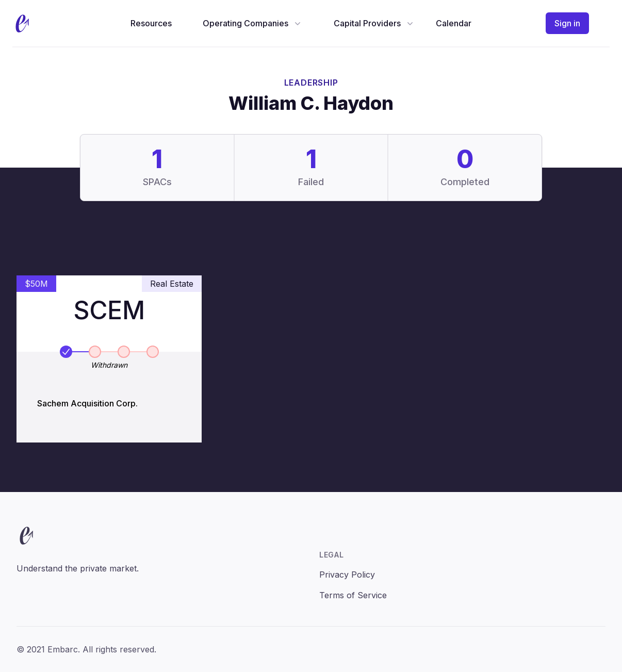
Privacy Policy (347, 575)
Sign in (567, 23)
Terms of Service (353, 595)
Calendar (454, 23)
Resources (151, 23)
